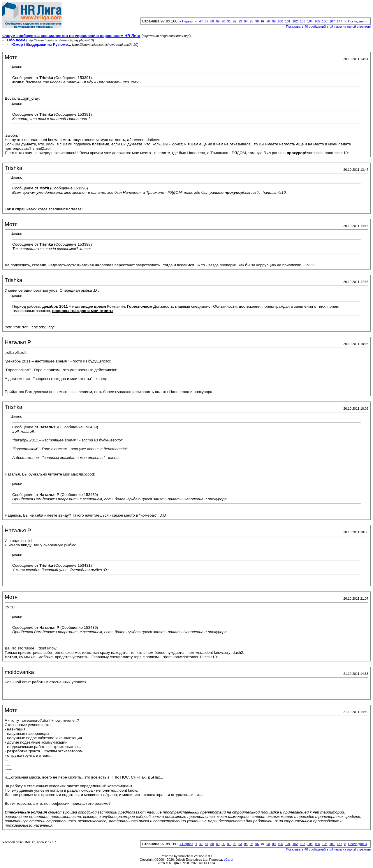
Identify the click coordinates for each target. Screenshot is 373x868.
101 (288, 21)
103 (302, 21)
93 (240, 21)
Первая (186, 21)
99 (274, 21)
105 (317, 21)
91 (229, 21)
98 (268, 21)
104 (310, 21)
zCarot (228, 860)
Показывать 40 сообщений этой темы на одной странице (328, 27)
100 (280, 21)
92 (235, 21)
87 (207, 21)
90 (223, 21)
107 (332, 21)
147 (339, 21)
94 (246, 21)
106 (325, 21)
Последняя (358, 21)
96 (257, 21)
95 (251, 21)
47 (201, 21)
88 (212, 21)
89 (218, 21)
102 (295, 21)
